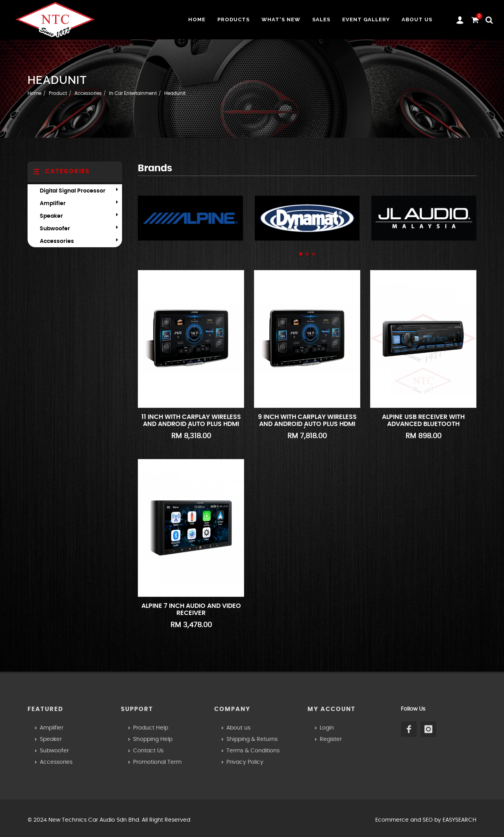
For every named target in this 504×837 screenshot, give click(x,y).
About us (417, 19)
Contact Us (148, 751)
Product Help (151, 728)
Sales (321, 19)
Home (197, 19)
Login (327, 728)
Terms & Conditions (253, 751)
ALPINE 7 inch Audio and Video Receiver (191, 609)
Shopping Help (153, 739)
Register (331, 739)
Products (233, 19)
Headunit (175, 93)
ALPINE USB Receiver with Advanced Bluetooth (423, 420)
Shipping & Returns (252, 739)
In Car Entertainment (133, 93)
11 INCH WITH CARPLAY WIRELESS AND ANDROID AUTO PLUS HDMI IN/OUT (191, 424)
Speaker (51, 216)
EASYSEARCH (460, 820)
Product (58, 93)
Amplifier (53, 204)
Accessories (88, 93)
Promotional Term (157, 762)
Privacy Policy (245, 762)
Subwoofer (55, 229)
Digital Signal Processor (73, 191)
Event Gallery (366, 19)
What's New (281, 19)
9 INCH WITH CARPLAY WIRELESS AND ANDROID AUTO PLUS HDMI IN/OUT (307, 424)
